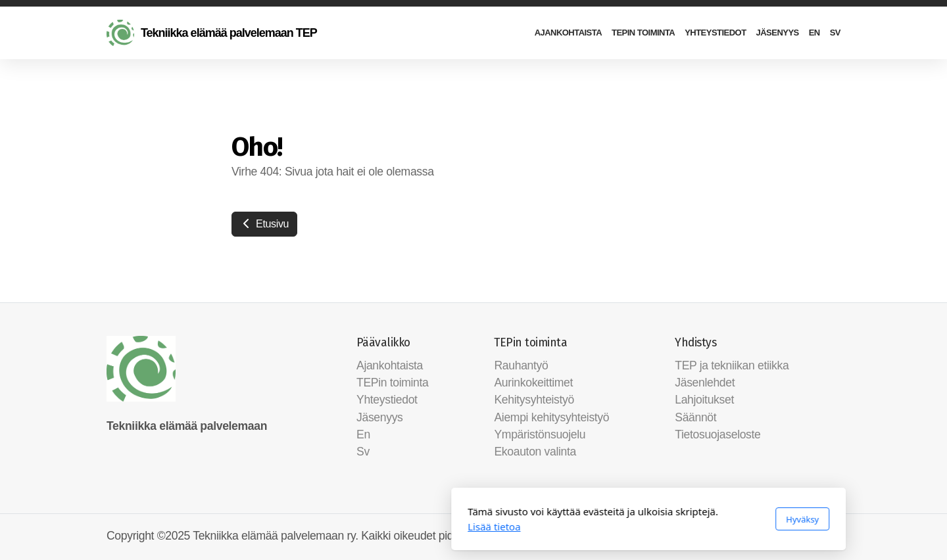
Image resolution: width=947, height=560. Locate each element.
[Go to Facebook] (811, 537)
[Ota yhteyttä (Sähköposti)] (831, 537)
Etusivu (264, 224)
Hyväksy (627, 519)
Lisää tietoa (319, 526)
